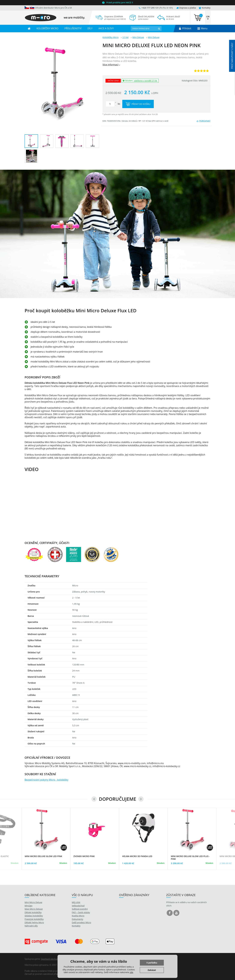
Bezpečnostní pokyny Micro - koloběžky (46, 780)
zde (131, 972)
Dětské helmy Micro (34, 922)
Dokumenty (77, 919)
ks (113, 104)
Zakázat (152, 970)
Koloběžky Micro (111, 37)
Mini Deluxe (138, 37)
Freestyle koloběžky (34, 919)
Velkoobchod (78, 906)
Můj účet (76, 902)
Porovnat (203, 121)
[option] (117, 234)
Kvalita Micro (78, 916)
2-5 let (126, 37)
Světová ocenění (80, 909)
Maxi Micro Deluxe (34, 909)
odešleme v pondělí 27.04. (146, 81)
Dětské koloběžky (33, 912)
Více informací (112, 65)
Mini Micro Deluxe (33, 902)
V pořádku (152, 963)
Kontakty (205, 8)
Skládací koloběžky (34, 916)
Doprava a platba (186, 8)
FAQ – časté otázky (81, 912)
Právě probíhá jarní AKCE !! (120, 2)
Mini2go (28, 906)
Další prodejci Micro (81, 922)
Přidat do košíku (138, 104)
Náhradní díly (31, 926)
